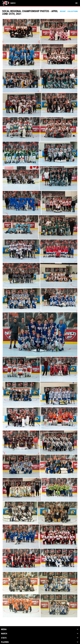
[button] (21, 31)
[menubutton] (76, 3)
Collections (73, 11)
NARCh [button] (4, 634)
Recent (63, 11)
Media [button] (4, 629)
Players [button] (5, 642)
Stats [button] (4, 638)
